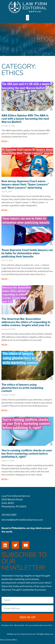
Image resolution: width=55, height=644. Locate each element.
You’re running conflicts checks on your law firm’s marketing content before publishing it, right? (27, 454)
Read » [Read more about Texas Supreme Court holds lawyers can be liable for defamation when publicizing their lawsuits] (5, 279)
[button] (28, 18)
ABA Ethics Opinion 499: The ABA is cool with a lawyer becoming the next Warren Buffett (25, 119)
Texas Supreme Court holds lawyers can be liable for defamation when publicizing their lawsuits (27, 253)
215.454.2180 (9, 515)
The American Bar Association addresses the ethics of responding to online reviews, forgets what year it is (26, 322)
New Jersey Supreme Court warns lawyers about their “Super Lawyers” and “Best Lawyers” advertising (25, 184)
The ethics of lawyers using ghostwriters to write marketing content (22, 388)
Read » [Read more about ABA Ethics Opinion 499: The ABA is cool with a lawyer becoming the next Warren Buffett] (5, 141)
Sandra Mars (12, 640)
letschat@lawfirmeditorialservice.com (22, 520)
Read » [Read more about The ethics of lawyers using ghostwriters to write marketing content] (5, 410)
